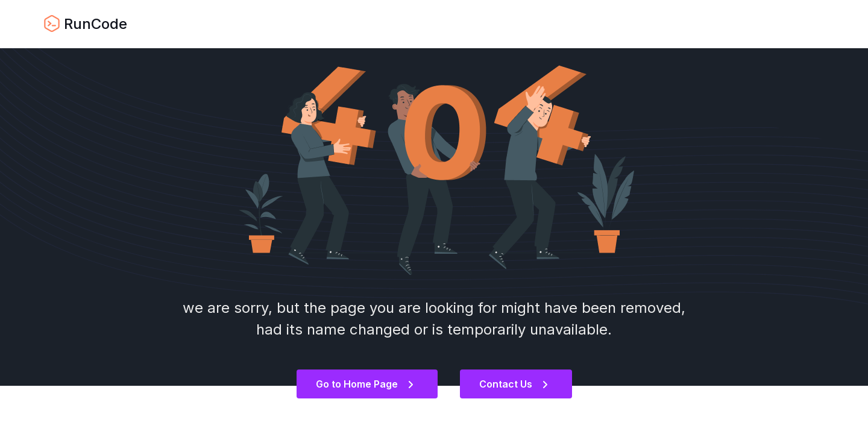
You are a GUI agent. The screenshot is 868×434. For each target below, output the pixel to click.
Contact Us (514, 384)
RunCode (85, 24)
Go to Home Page (365, 384)
